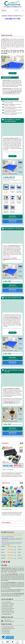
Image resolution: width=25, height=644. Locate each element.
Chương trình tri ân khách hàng (8, 608)
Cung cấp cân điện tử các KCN (8, 613)
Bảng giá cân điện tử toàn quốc (8, 611)
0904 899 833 (11, 552)
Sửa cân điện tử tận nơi (6, 614)
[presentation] (20, 161)
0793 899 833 (11, 558)
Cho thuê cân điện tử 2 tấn (13, 298)
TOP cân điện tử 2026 (7, 509)
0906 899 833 (11, 555)
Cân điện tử (4, 16)
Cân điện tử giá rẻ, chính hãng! (8, 604)
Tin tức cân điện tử (7, 599)
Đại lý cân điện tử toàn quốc (7, 610)
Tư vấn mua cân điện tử (6, 602)
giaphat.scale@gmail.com (14, 7)
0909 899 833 (11, 547)
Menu (5, 11)
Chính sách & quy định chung (8, 627)
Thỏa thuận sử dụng (6, 633)
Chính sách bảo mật (6, 632)
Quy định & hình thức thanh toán (8, 628)
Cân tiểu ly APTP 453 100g (8, 470)
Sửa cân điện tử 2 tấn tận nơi (13, 229)
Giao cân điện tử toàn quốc (7, 607)
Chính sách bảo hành (6, 630)
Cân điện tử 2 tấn (17, 16)
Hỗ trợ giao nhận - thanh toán (8, 605)
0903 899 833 (11, 549)
